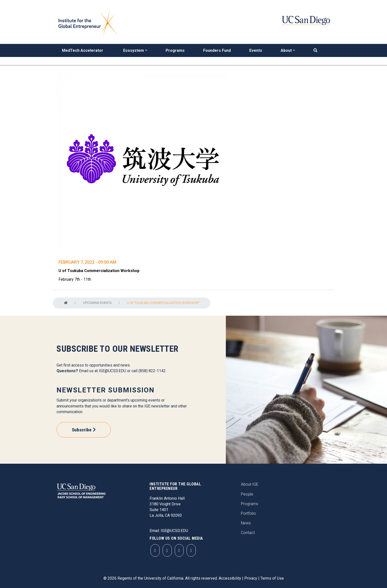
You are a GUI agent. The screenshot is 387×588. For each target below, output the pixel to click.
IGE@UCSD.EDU (112, 371)
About (286, 50)
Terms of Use (272, 578)
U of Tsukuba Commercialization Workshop (163, 303)
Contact (248, 533)
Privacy (251, 578)
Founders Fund (217, 50)
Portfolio (248, 513)
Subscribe (82, 430)
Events (256, 50)
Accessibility (230, 578)
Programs (175, 50)
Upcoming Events (97, 303)
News (246, 523)
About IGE (250, 484)
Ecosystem (134, 50)
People (247, 494)
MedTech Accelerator (83, 50)
